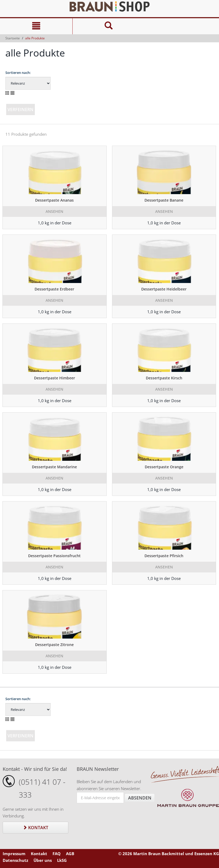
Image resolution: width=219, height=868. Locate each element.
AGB (70, 854)
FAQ (57, 854)
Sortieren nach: (18, 73)
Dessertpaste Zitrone (54, 645)
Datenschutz (15, 860)
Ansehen (54, 211)
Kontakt (36, 828)
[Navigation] (36, 26)
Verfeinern (21, 110)
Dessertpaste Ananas (54, 200)
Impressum (14, 854)
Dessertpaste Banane (164, 200)
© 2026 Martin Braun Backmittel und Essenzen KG (169, 854)
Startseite (13, 38)
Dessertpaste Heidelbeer (164, 289)
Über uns (43, 860)
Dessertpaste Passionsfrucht (54, 556)
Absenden (140, 798)
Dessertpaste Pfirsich (164, 556)
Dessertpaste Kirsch (164, 378)
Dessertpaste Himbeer (55, 378)
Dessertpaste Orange (164, 467)
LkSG (62, 860)
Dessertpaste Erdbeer (54, 289)
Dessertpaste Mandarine (54, 467)
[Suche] (109, 26)
